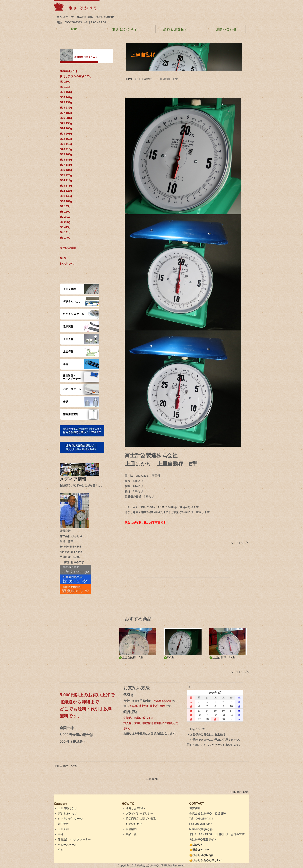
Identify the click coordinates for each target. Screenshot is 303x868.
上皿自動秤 (145, 79)
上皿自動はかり (67, 808)
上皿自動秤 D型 (131, 657)
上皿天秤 (63, 829)
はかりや (196, 845)
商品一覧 (131, 834)
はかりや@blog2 (201, 855)
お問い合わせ (134, 824)
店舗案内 (131, 829)
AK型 (161, 507)
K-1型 (169, 657)
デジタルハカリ (67, 813)
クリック (217, 745)
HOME (129, 79)
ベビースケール (67, 845)
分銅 (61, 850)
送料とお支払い (135, 808)
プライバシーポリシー (139, 813)
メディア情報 (75, 479)
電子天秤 (63, 824)
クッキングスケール (70, 819)
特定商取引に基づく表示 (141, 819)
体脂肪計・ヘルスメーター (74, 839)
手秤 (61, 834)
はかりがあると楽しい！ (206, 860)
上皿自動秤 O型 (238, 792)
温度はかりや (199, 850)
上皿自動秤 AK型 (222, 657)
